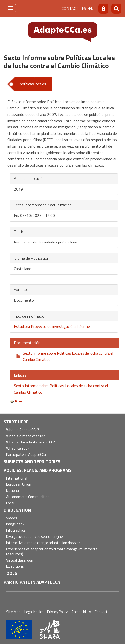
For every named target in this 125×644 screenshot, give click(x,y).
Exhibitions (15, 567)
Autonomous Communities (28, 497)
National (13, 491)
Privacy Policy (57, 612)
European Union (19, 485)
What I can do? (18, 449)
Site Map (13, 612)
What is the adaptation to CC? (31, 442)
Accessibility (81, 612)
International (17, 478)
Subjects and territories (32, 462)
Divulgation (17, 510)
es (84, 9)
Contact (70, 8)
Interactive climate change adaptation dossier (43, 543)
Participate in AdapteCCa (26, 455)
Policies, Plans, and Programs (38, 470)
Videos (12, 518)
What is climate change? (26, 436)
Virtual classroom (20, 560)
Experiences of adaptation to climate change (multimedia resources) (52, 552)
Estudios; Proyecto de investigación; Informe (52, 326)
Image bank (15, 524)
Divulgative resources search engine (35, 537)
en (91, 9)
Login (103, 9)
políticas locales (33, 84)
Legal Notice (34, 612)
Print (19, 401)
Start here (16, 422)
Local (10, 503)
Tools (10, 573)
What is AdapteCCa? (23, 430)
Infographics (16, 531)
